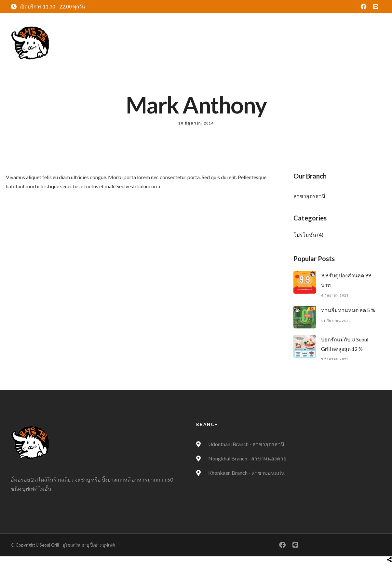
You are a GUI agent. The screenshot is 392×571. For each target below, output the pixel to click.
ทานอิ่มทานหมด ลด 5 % (348, 310)
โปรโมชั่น (305, 235)
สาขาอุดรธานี (309, 196)
